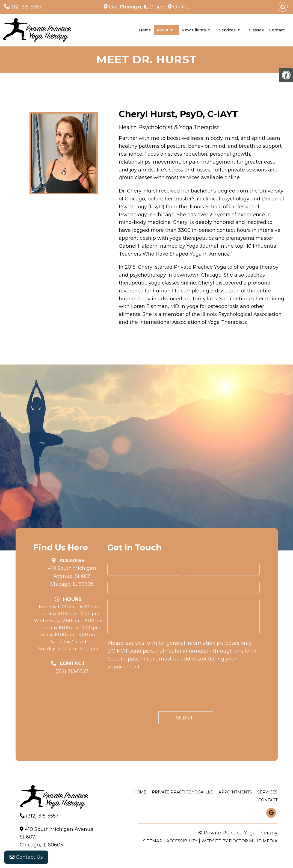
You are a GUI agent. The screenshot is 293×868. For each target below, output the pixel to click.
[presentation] (149, 692)
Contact (277, 30)
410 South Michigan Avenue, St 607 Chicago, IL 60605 (72, 576)
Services (227, 30)
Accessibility (182, 841)
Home (145, 30)
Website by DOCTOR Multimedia (239, 841)
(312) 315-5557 (25, 7)
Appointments (235, 792)
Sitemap (153, 841)
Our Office (136, 7)
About (162, 30)
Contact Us (26, 857)
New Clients (194, 30)
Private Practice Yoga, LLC (182, 792)
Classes (256, 30)
